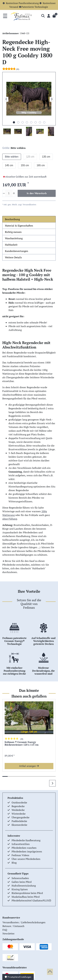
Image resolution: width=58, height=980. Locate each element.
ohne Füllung (10, 519)
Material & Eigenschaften (19, 226)
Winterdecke (19, 814)
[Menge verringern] (4, 193)
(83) (18, 69)
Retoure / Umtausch (13, 926)
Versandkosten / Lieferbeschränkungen (24, 922)
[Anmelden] (49, 16)
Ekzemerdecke (19, 825)
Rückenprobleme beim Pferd (27, 893)
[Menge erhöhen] (14, 193)
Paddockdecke (19, 821)
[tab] (29, 219)
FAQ (5, 930)
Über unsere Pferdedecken (26, 859)
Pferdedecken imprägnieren (27, 851)
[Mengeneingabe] (9, 193)
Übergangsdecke (20, 817)
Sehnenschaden (20, 878)
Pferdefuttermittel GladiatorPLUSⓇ (31, 900)
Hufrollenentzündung (24, 886)
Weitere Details (13, 257)
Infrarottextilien (21, 844)
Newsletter (9, 933)
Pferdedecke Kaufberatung (26, 840)
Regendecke (18, 806)
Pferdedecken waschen (24, 848)
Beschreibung (12, 219)
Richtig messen (13, 232)
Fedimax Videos (20, 855)
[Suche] (43, 16)
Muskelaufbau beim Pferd (26, 897)
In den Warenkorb (37, 193)
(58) (22, 739)
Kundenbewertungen (17, 251)
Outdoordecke (19, 802)
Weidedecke (18, 810)
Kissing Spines (20, 889)
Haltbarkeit (11, 245)
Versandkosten (29, 205)
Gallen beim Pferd (22, 882)
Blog (14, 863)
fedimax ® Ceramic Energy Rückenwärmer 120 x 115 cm (22, 744)
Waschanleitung (14, 238)
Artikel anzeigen (29, 766)
